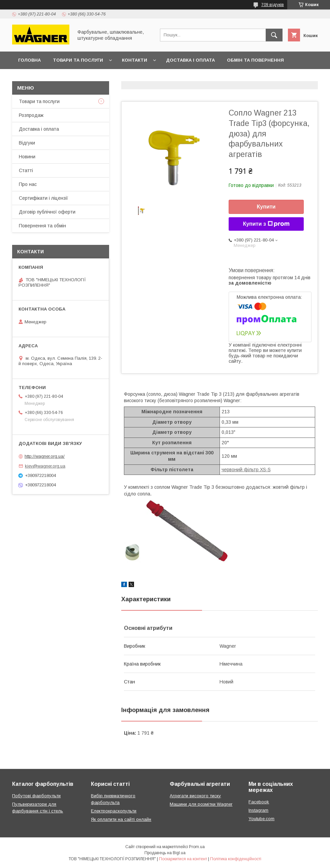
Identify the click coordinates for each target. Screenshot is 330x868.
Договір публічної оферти (53, 78)
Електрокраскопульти (114, 811)
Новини (27, 157)
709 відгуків (273, 5)
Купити (266, 207)
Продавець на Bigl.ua (165, 853)
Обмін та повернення (255, 60)
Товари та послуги (78, 60)
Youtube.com (261, 819)
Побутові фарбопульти (36, 796)
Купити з (266, 224)
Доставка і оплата (190, 60)
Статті (26, 170)
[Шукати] (274, 35)
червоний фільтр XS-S (246, 470)
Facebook (259, 802)
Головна (29, 60)
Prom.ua (197, 847)
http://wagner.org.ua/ (45, 456)
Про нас (28, 184)
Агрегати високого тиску (195, 796)
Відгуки (27, 143)
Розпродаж (31, 115)
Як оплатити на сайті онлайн (121, 819)
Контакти (135, 60)
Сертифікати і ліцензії (43, 198)
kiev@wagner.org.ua (45, 466)
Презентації (116, 78)
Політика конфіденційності (236, 859)
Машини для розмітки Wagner (201, 804)
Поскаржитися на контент (183, 859)
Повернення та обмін (42, 226)
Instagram (258, 810)
